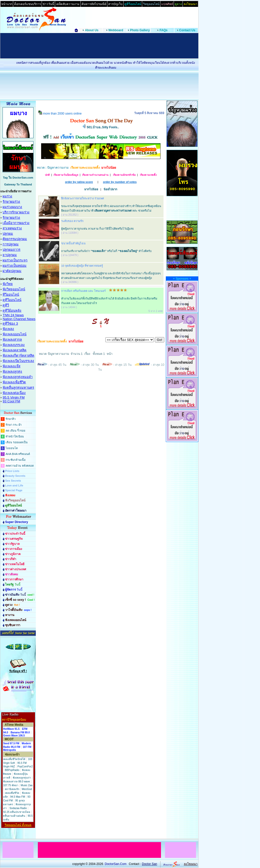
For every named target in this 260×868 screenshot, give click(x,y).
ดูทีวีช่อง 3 (10, 323)
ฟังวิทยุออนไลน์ (14, 289)
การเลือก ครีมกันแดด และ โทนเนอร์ (83, 291)
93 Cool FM (11, 401)
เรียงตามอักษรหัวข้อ (124, 175)
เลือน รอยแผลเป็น (17, 442)
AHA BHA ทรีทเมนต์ (18, 454)
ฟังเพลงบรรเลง (14, 345)
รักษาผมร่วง (11, 202)
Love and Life (14, 485)
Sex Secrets (13, 481)
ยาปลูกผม (10, 255)
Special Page (14, 490)
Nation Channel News (19, 319)
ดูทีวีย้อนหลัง (12, 311)
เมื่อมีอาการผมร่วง (16, 223)
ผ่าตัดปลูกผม (12, 271)
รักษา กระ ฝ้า (14, 425)
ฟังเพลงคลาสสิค (14, 350)
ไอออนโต (12, 448)
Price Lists (12, 471)
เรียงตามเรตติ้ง (148, 175)
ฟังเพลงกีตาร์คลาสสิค (18, 356)
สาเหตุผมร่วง (12, 228)
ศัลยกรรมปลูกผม (15, 239)
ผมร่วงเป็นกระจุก (15, 260)
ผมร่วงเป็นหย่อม (14, 266)
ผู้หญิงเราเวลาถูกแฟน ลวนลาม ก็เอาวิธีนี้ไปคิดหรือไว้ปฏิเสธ (97, 229)
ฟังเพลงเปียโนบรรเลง (18, 361)
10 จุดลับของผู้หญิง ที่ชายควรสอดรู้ (82, 266)
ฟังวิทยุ (8, 284)
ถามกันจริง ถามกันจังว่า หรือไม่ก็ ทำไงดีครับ (106, 251)
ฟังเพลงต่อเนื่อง (14, 393)
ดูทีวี (6, 305)
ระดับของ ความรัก (72, 221)
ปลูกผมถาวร (11, 250)
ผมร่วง (7, 196)
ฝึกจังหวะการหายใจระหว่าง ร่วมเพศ (83, 198)
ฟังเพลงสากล (12, 340)
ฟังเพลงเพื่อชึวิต (14, 382)
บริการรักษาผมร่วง (16, 212)
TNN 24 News (13, 315)
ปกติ (47, 175)
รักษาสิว (11, 419)
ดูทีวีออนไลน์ (12, 300)
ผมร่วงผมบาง (12, 207)
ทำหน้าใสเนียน (15, 436)
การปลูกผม (11, 244)
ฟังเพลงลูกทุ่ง (12, 372)
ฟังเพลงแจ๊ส (11, 366)
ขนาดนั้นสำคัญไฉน (73, 243)
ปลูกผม (8, 234)
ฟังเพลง (8, 329)
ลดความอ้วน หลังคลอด (20, 466)
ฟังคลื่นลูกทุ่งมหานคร (18, 388)
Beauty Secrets (15, 476)
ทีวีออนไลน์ (11, 295)
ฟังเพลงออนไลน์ (14, 334)
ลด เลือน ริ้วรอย (15, 431)
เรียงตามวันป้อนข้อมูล (66, 175)
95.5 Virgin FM (13, 397)
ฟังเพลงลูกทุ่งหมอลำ (18, 377)
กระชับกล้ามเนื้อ (16, 460)
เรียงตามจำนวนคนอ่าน (95, 175)
